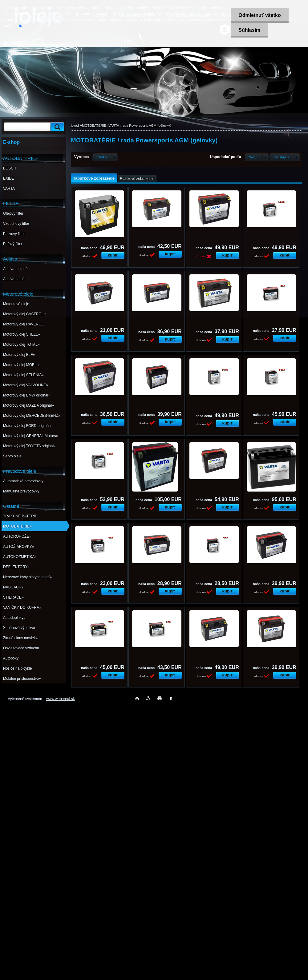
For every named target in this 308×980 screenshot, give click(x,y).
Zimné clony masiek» (20, 638)
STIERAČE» (13, 597)
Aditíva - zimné (15, 269)
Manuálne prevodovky (21, 491)
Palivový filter (14, 234)
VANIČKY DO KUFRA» (22, 608)
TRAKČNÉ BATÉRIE (20, 516)
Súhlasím (249, 30)
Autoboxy (11, 658)
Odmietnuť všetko (259, 15)
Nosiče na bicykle (17, 668)
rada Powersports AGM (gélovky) (146, 125)
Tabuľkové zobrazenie (94, 178)
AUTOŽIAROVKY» (18, 547)
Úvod (75, 125)
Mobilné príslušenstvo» (22, 679)
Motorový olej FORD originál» (27, 426)
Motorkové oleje (16, 304)
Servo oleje (12, 456)
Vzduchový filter (16, 224)
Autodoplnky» (14, 618)
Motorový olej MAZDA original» (28, 405)
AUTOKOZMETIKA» (20, 557)
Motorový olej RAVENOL (23, 324)
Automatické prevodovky (23, 481)
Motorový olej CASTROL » (25, 314)
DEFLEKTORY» (16, 567)
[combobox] (257, 157)
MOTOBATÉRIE (94, 125)
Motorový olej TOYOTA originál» (29, 446)
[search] (56, 127)
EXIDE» (10, 178)
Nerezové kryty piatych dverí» (27, 577)
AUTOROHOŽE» (17, 536)
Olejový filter (13, 213)
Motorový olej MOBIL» (21, 365)
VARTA (9, 189)
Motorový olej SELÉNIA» (23, 375)
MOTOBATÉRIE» (17, 526)
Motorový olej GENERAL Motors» (30, 436)
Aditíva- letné (14, 279)
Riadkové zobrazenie (137, 179)
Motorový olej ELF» (19, 355)
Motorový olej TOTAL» (21, 345)
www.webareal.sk (61, 699)
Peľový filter (13, 244)
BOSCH (10, 168)
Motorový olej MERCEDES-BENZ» (32, 416)
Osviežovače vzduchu (21, 648)
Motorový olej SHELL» (21, 334)
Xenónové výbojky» (19, 628)
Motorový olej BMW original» (27, 395)
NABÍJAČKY (13, 587)
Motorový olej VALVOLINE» (26, 385)
